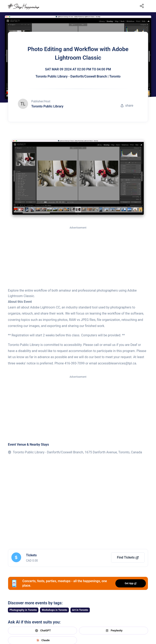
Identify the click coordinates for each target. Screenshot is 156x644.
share (127, 106)
